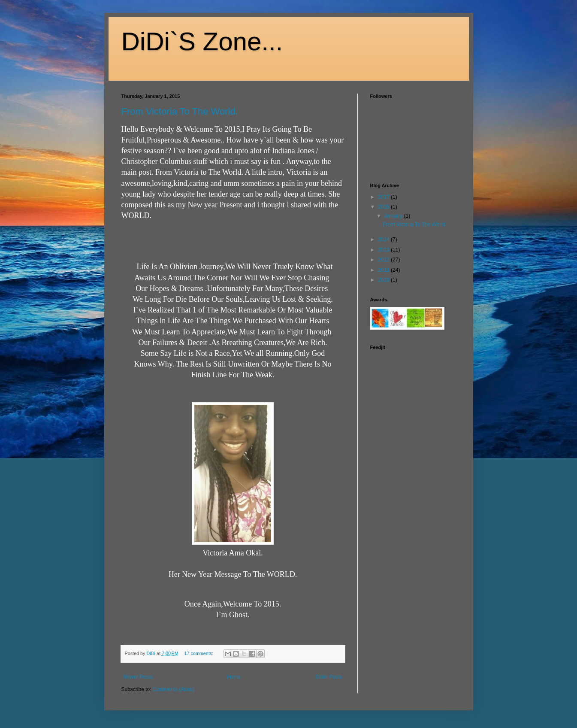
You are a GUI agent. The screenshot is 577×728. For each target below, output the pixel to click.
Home (234, 677)
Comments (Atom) (174, 689)
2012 (384, 260)
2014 (384, 240)
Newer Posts (138, 677)
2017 (384, 197)
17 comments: (199, 653)
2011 (384, 270)
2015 (384, 207)
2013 (384, 250)
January (394, 216)
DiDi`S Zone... (202, 41)
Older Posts (329, 677)
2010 (384, 280)
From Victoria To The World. (180, 111)
